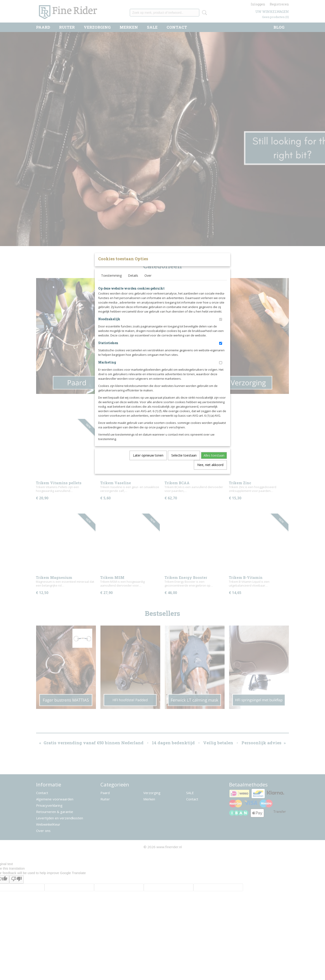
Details (133, 283)
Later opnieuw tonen (148, 463)
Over (148, 283)
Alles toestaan (214, 463)
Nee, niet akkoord (210, 472)
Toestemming (111, 283)
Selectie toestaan (184, 463)
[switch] (221, 327)
